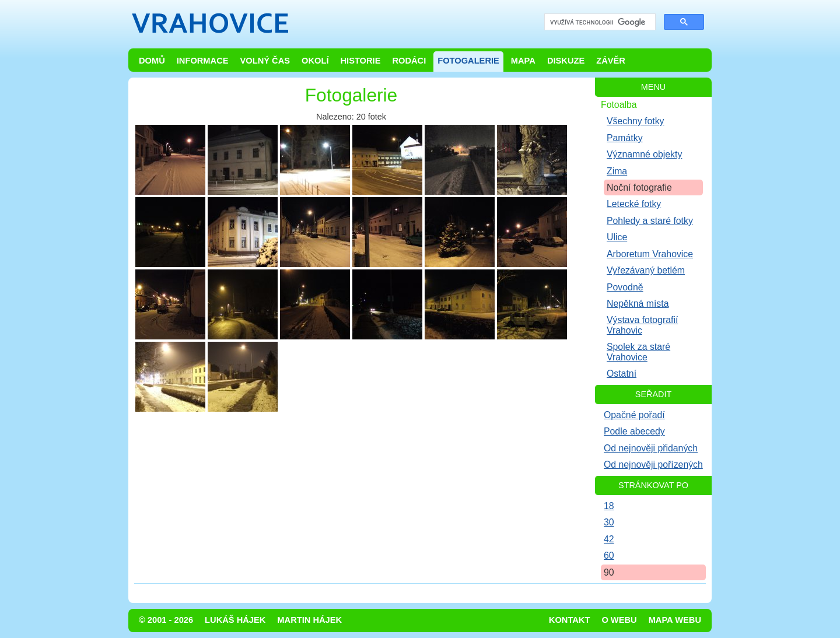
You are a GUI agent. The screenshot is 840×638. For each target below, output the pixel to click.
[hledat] (599, 22)
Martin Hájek (309, 620)
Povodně (625, 287)
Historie (360, 61)
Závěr (611, 61)
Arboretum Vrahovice (650, 254)
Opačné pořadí (634, 415)
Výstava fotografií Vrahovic (642, 325)
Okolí (315, 61)
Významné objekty (644, 154)
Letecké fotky (634, 204)
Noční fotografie (639, 187)
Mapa (523, 61)
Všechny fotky (636, 121)
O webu (619, 620)
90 (609, 572)
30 (609, 522)
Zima (617, 171)
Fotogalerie (468, 61)
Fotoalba (619, 105)
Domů (152, 61)
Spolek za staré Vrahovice (638, 352)
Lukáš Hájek (235, 620)
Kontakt (570, 620)
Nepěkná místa (638, 304)
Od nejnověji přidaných (651, 448)
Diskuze (566, 61)
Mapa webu (675, 620)
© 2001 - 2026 (166, 620)
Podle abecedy (634, 431)
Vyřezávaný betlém (646, 270)
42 (609, 539)
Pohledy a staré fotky (650, 221)
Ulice (617, 237)
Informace (203, 61)
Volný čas (265, 61)
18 (609, 506)
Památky (625, 138)
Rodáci (409, 61)
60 (609, 555)
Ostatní (622, 374)
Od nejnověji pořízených (653, 465)
